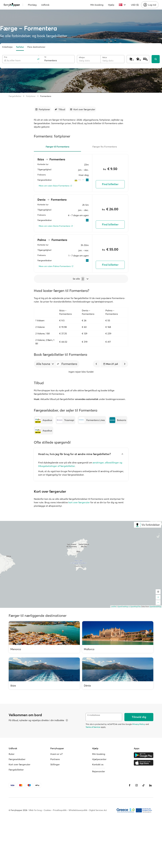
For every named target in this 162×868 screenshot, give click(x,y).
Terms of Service (93, 727)
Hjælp (111, 5)
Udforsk (45, 5)
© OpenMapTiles (135, 607)
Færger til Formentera (57, 147)
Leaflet (114, 607)
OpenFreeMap (123, 607)
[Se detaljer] (67, 720)
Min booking (97, 5)
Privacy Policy (139, 724)
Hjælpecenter (99, 759)
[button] (58, 364)
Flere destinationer (36, 47)
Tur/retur (20, 47)
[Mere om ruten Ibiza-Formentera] (55, 186)
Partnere (55, 759)
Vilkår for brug (35, 810)
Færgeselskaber (17, 759)
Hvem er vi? (56, 754)
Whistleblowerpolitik (78, 810)
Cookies (47, 810)
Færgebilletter (15, 96)
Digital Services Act (98, 810)
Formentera (46, 96)
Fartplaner (31, 96)
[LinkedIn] (150, 785)
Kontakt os (98, 764)
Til (45, 57)
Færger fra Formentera (105, 147)
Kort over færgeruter (20, 764)
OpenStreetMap (155, 607)
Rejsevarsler (99, 771)
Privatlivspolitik (60, 810)
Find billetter (110, 184)
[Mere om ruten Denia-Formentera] (56, 226)
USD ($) (135, 5)
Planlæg (32, 5)
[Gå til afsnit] (43, 109)
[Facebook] (130, 785)
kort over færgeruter (79, 502)
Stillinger (55, 764)
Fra (6, 57)
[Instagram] (137, 785)
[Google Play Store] (144, 755)
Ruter (12, 754)
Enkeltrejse (7, 47)
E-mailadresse (94, 715)
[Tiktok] (143, 785)
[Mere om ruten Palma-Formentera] (56, 266)
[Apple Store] (144, 763)
